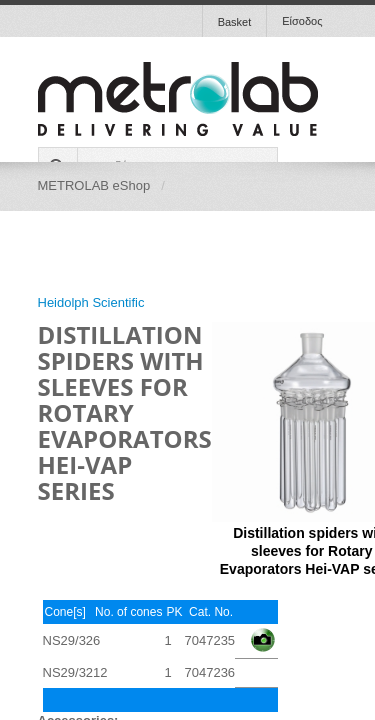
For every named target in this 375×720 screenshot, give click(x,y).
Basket (235, 22)
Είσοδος (302, 21)
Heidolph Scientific (91, 302)
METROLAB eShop (94, 185)
